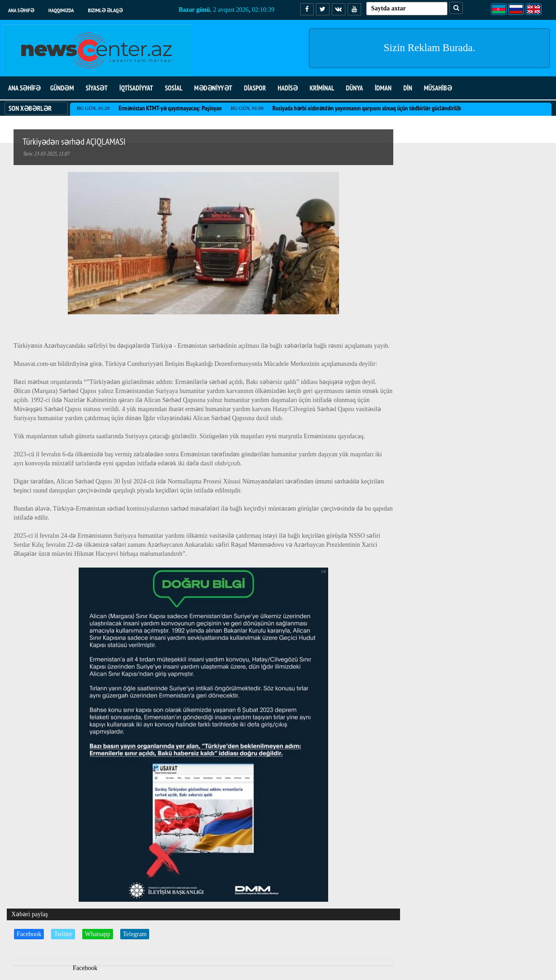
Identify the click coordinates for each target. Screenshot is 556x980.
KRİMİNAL (322, 88)
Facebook (29, 934)
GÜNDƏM (62, 88)
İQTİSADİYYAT (136, 88)
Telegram (135, 934)
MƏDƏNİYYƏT (213, 88)
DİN (408, 88)
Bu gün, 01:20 (93, 108)
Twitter (63, 934)
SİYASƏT (97, 88)
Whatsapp (98, 934)
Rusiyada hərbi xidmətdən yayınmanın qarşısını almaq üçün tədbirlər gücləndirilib (367, 108)
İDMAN (383, 88)
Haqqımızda (61, 10)
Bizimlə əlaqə (106, 10)
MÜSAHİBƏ (438, 88)
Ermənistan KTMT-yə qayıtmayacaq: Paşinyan (170, 108)
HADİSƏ (288, 88)
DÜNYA (354, 88)
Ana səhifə (21, 10)
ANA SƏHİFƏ (24, 88)
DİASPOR (255, 88)
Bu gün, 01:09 (247, 108)
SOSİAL (174, 88)
